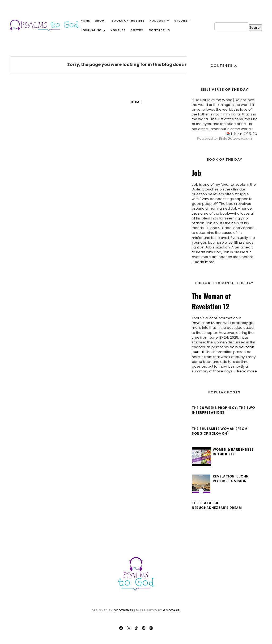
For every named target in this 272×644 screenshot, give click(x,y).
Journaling (93, 30)
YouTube (118, 30)
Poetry (137, 30)
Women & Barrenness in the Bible (233, 452)
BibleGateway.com (235, 138)
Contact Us (159, 30)
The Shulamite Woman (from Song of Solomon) (220, 431)
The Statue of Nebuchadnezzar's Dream (217, 505)
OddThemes (124, 610)
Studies (183, 21)
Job (196, 173)
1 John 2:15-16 (244, 134)
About (101, 21)
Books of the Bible (128, 21)
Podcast (160, 21)
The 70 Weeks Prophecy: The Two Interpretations (223, 410)
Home (85, 21)
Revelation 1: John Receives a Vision (231, 479)
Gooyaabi (172, 610)
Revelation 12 (203, 323)
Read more (205, 262)
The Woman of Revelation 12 (211, 301)
